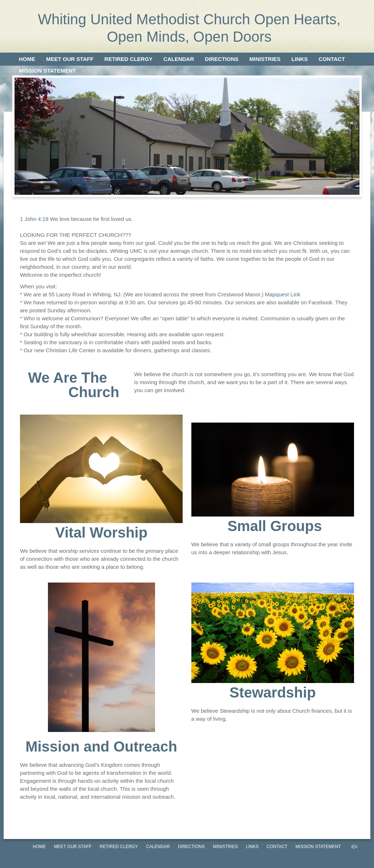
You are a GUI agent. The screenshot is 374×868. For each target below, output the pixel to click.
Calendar (179, 59)
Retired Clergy (129, 59)
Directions (222, 59)
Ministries (265, 59)
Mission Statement (47, 71)
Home (27, 59)
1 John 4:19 (34, 219)
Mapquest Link (283, 294)
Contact (332, 59)
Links (300, 59)
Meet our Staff (70, 59)
